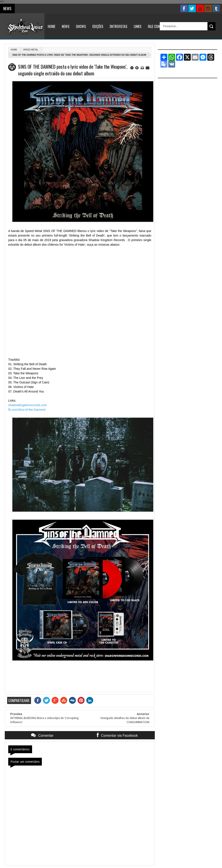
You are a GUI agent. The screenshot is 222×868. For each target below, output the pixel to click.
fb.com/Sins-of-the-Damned (27, 410)
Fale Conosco (158, 26)
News (66, 26)
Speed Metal (31, 50)
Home (51, 26)
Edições (98, 26)
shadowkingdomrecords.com (28, 405)
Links (138, 26)
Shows (81, 26)
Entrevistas (118, 26)
